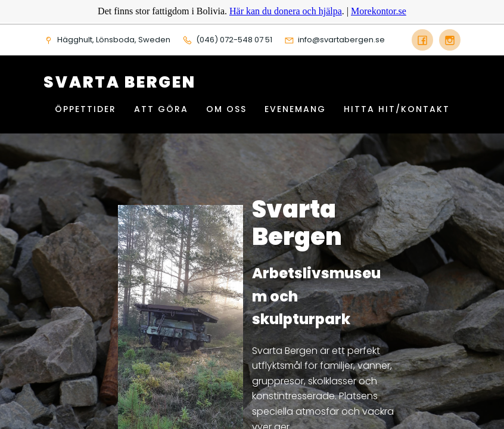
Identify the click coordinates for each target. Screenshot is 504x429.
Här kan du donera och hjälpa (286, 11)
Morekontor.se (379, 11)
